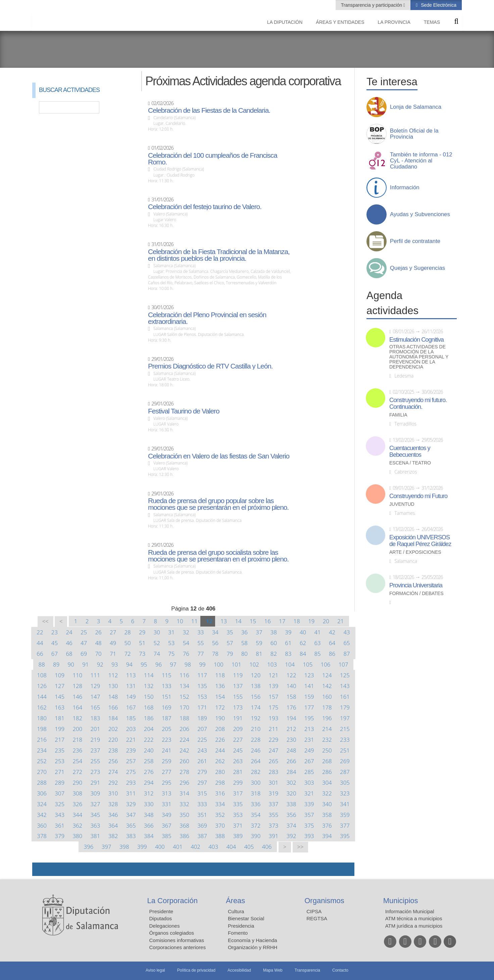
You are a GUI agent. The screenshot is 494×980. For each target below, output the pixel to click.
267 (309, 761)
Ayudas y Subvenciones (420, 214)
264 (256, 761)
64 (332, 643)
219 (95, 740)
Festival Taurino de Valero (184, 411)
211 (274, 729)
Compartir (41, 869)
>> (301, 847)
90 (71, 664)
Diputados (161, 918)
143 (345, 686)
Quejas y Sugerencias (417, 268)
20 (326, 621)
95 (144, 664)
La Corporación (172, 901)
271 (60, 772)
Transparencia (307, 970)
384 (149, 836)
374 (291, 825)
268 (327, 761)
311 (131, 793)
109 (60, 675)
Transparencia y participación (372, 5)
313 (167, 793)
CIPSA (314, 911)
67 (55, 654)
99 (202, 664)
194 (291, 718)
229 (274, 740)
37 (259, 632)
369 (202, 825)
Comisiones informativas (177, 940)
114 (149, 675)
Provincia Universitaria (416, 585)
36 (244, 632)
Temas (432, 22)
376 (327, 825)
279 (202, 772)
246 (256, 750)
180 (42, 718)
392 (291, 836)
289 (60, 782)
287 (345, 772)
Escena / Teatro (410, 463)
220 (113, 740)
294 (149, 782)
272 (77, 772)
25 (84, 632)
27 (113, 632)
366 (149, 825)
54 (186, 643)
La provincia (394, 22)
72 (128, 654)
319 (274, 793)
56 (215, 643)
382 (113, 836)
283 (274, 772)
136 (220, 686)
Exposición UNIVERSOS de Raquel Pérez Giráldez (420, 541)
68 (69, 654)
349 (167, 815)
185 (131, 718)
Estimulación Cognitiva (416, 340)
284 (291, 772)
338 (291, 804)
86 (332, 654)
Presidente (161, 911)
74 (157, 654)
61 (288, 643)
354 (256, 815)
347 (131, 815)
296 (184, 782)
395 (345, 836)
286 (327, 772)
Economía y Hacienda (253, 940)
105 (308, 664)
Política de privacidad (196, 970)
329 (131, 804)
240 (149, 750)
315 (202, 793)
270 (42, 772)
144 (42, 697)
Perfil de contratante (415, 241)
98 (188, 664)
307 (60, 793)
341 (345, 804)
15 (253, 621)
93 (115, 664)
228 (256, 740)
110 (77, 675)
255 (95, 761)
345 (95, 815)
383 (131, 836)
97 (173, 664)
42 (332, 632)
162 (42, 707)
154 (220, 697)
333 (202, 804)
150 (149, 697)
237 (95, 750)
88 (42, 664)
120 (256, 675)
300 (256, 782)
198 (42, 729)
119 (238, 675)
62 (303, 643)
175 (274, 707)
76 (186, 654)
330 (149, 804)
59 (259, 643)
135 (202, 686)
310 (113, 793)
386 (184, 836)
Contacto (340, 970)
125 (345, 675)
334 (220, 804)
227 (238, 740)
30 (157, 632)
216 (42, 740)
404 (231, 847)
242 (184, 750)
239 (131, 750)
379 (60, 836)
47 (84, 643)
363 (95, 825)
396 (89, 847)
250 (327, 750)
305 (345, 782)
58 (244, 643)
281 (238, 772)
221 (131, 740)
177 (309, 707)
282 (256, 772)
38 (274, 632)
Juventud (402, 504)
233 (345, 740)
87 (347, 654)
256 (113, 761)
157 (274, 697)
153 (202, 697)
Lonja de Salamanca (416, 107)
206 (184, 729)
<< (45, 621)
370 (220, 825)
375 (309, 825)
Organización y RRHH (253, 947)
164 (77, 707)
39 (288, 632)
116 (184, 675)
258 (149, 761)
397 (107, 847)
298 (220, 782)
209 (238, 729)
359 (345, 815)
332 (184, 804)
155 (238, 697)
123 (309, 675)
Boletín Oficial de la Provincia (414, 134)
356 (291, 815)
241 (167, 750)
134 (184, 686)
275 (131, 772)
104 (290, 664)
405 (249, 847)
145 (60, 697)
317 (238, 793)
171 (202, 707)
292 (113, 782)
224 (184, 740)
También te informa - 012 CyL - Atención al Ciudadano (421, 161)
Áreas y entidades (340, 22)
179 (345, 707)
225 (202, 740)
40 (303, 632)
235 (60, 750)
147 (95, 697)
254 (77, 761)
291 (95, 782)
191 (238, 718)
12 (209, 621)
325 (60, 804)
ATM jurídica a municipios (414, 926)
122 (291, 675)
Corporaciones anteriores (178, 947)
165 (95, 707)
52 (157, 643)
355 (274, 815)
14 (238, 621)
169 (167, 707)
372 (256, 825)
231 (309, 740)
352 (220, 815)
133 (167, 686)
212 (291, 729)
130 (113, 686)
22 (40, 632)
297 (202, 782)
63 (317, 643)
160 (327, 697)
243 (202, 750)
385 (167, 836)
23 (55, 632)
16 (268, 621)
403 (213, 847)
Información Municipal (410, 911)
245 (238, 750)
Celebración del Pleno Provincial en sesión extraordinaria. (207, 318)
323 (345, 793)
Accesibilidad (239, 970)
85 (317, 654)
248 (291, 750)
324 (42, 804)
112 (113, 675)
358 (327, 815)
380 (77, 836)
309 (95, 793)
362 (77, 825)
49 (113, 643)
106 (326, 664)
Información (405, 188)
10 (180, 621)
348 (149, 815)
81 (259, 654)
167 (131, 707)
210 (256, 729)
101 (236, 664)
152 (184, 697)
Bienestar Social (246, 918)
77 (201, 654)
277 (167, 772)
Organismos (324, 901)
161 (345, 697)
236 (77, 750)
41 (317, 632)
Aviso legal (155, 970)
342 (42, 815)
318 (256, 793)
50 (128, 643)
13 (224, 621)
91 (85, 664)
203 (131, 729)
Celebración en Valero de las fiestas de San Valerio (219, 456)
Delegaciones (165, 926)
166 (113, 707)
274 (113, 772)
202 (113, 729)
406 (267, 847)
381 (95, 836)
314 (184, 793)
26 (98, 632)
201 (95, 729)
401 (178, 847)
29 (142, 632)
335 (238, 804)
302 (291, 782)
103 (272, 664)
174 (256, 707)
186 (149, 718)
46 (69, 643)
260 (184, 761)
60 (274, 643)
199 (60, 729)
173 (238, 707)
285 (309, 772)
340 (327, 804)
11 (194, 621)
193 (274, 718)
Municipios (401, 901)
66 (40, 654)
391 (274, 836)
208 (220, 729)
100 (219, 664)
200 (77, 729)
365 (131, 825)
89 (56, 664)
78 (215, 654)
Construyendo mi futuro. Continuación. (418, 403)
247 (274, 750)
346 (113, 815)
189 (202, 718)
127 (60, 686)
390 (256, 836)
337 (274, 804)
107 (343, 664)
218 (77, 740)
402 (195, 847)
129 (95, 686)
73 (142, 654)
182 (77, 718)
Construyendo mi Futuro (418, 496)
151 (167, 697)
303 (309, 782)
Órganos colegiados (172, 933)
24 (69, 632)
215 (345, 729)
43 (347, 632)
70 (98, 654)
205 (167, 729)
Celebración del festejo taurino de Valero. (205, 207)
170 (184, 707)
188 (184, 718)
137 (238, 686)
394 (327, 836)
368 (184, 825)
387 (202, 836)
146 (77, 697)
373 (274, 825)
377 (345, 825)
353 (238, 815)
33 (201, 632)
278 (184, 772)
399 (142, 847)
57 (230, 643)
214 (327, 729)
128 (77, 686)
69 (84, 654)
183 (95, 718)
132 (149, 686)
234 (42, 750)
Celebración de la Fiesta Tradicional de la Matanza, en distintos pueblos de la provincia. (219, 255)
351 (202, 815)
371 (238, 825)
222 (149, 740)
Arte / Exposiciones (415, 552)
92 (100, 664)
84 (303, 654)
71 (113, 654)
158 (291, 697)
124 (327, 675)
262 (220, 761)
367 (167, 825)
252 (42, 761)
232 (327, 740)
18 (297, 621)
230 (291, 740)
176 (291, 707)
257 (131, 761)
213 (309, 729)
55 (201, 643)
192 (256, 718)
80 (244, 654)
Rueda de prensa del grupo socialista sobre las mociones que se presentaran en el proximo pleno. (218, 556)
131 (131, 686)
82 (274, 654)
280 (220, 772)
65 (347, 643)
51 (142, 643)
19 (311, 621)
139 (274, 686)
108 (42, 675)
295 (167, 782)
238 (113, 750)
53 (171, 643)
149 (131, 697)
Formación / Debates (416, 594)
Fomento (238, 933)
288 (42, 782)
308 (77, 793)
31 (171, 632)
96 (159, 664)
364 (113, 825)
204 (149, 729)
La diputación (285, 22)
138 (256, 686)
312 (149, 793)
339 (309, 804)
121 (274, 675)
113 (131, 675)
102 (254, 664)
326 (77, 804)
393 (309, 836)
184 (113, 718)
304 (327, 782)
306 (42, 793)
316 (220, 793)
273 (95, 772)
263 (238, 761)
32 (186, 632)
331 (167, 804)
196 (327, 718)
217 (60, 740)
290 (77, 782)
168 (149, 707)
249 (309, 750)
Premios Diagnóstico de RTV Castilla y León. (210, 366)
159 (309, 697)
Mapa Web (273, 970)
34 (215, 632)
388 (220, 836)
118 (220, 675)
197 (345, 718)
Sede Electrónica (438, 5)
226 (220, 740)
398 (124, 847)
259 (167, 761)
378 (42, 836)
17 (282, 621)
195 (309, 718)
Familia (398, 415)
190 (220, 718)
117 (202, 675)
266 (291, 761)
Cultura (236, 911)
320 (291, 793)
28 (128, 632)
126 (42, 686)
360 (42, 825)
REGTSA (317, 918)
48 (98, 643)
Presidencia (241, 926)
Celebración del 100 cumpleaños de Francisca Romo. (213, 159)
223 (167, 740)
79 (230, 654)
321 (309, 793)
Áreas (235, 901)
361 (60, 825)
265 (274, 761)
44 (40, 643)
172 (220, 707)
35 (230, 632)
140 (291, 686)
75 (171, 654)
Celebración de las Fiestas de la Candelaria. (209, 110)
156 (256, 697)
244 (220, 750)
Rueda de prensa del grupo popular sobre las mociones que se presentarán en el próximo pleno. (218, 504)
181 (60, 718)
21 (340, 621)
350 (184, 815)
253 (60, 761)
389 (238, 836)
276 (149, 772)
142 (327, 686)
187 (167, 718)
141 (309, 686)
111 (95, 675)
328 (113, 804)
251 (345, 750)
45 (55, 643)
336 (256, 804)
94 (129, 664)
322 (327, 793)
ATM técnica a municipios (414, 918)
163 (60, 707)
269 (345, 761)
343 (60, 815)
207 (202, 729)
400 (160, 847)
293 (131, 782)
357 (309, 815)
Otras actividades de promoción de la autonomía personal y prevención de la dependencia (419, 357)
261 (202, 761)
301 (274, 782)
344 (77, 815)
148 (113, 697)
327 (95, 804)
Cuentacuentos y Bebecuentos (410, 451)
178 (327, 707)
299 (238, 782)
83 (288, 654)
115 (167, 675)
